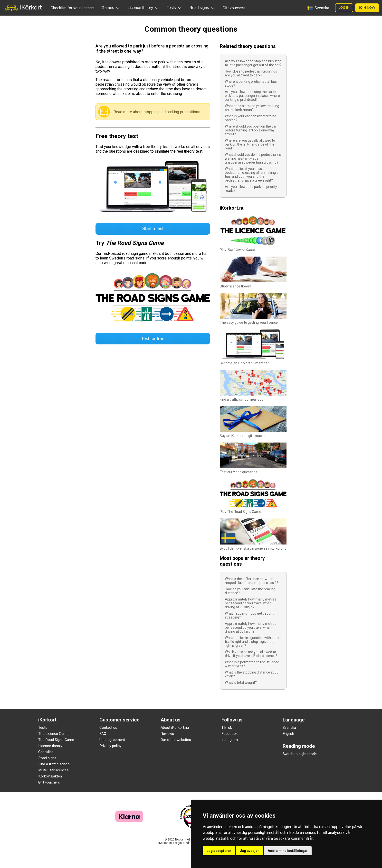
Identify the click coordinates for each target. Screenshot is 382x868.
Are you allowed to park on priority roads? (251, 189)
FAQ (103, 734)
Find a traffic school (54, 764)
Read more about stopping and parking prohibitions (157, 112)
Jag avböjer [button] (249, 851)
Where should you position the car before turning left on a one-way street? (251, 130)
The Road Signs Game (56, 740)
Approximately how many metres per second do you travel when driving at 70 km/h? (251, 603)
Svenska (289, 728)
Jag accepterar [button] (219, 851)
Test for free (153, 339)
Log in (344, 8)
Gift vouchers (234, 8)
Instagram (230, 740)
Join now (367, 8)
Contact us (108, 728)
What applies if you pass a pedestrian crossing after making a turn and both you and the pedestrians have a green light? (252, 175)
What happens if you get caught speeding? (249, 615)
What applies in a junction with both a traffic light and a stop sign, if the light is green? (253, 642)
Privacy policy (110, 746)
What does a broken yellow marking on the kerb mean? (252, 108)
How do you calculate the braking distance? (250, 591)
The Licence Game (53, 734)
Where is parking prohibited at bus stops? (251, 83)
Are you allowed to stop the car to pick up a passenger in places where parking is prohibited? (252, 96)
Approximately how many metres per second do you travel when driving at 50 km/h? (251, 628)
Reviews (167, 734)
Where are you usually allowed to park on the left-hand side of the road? (250, 144)
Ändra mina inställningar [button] (288, 851)
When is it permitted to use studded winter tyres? (252, 664)
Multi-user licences (53, 770)
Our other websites (176, 740)
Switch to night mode (300, 754)
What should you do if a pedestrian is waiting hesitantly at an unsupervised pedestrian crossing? (253, 158)
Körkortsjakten (50, 776)
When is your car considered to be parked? (251, 118)
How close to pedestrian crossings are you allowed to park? (251, 73)
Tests (43, 728)
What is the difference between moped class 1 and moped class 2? (252, 581)
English (288, 734)
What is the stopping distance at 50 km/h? (252, 674)
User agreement (112, 740)
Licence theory (50, 746)
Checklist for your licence (72, 8)
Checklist (46, 752)
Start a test (153, 229)
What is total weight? (241, 683)
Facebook (229, 734)
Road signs (47, 758)
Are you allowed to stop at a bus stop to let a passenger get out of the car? (253, 63)
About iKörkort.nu (175, 728)
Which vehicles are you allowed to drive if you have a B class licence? (251, 654)
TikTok (227, 728)
